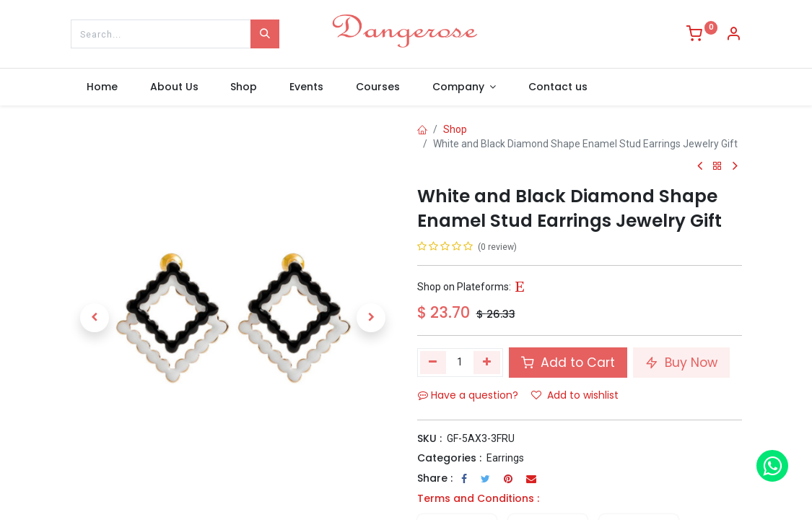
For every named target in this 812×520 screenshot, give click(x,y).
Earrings (505, 458)
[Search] (265, 34)
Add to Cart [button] (568, 363)
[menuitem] (102, 87)
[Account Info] (733, 35)
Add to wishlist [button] (575, 395)
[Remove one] (433, 363)
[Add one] (487, 363)
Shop (455, 129)
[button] (95, 318)
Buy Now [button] (681, 363)
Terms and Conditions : (478, 498)
